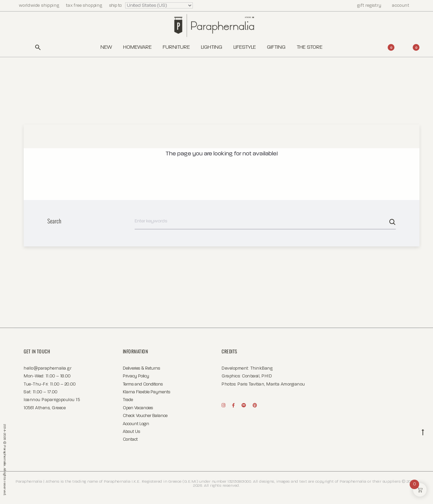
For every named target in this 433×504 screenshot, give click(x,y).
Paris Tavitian (251, 384)
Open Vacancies (138, 408)
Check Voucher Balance (145, 416)
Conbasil (251, 376)
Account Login (136, 424)
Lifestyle (245, 47)
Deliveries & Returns (141, 368)
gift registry (366, 6)
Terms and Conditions (143, 384)
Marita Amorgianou (286, 384)
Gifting (276, 47)
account (398, 6)
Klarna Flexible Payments (146, 392)
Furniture (176, 47)
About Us (131, 432)
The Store (310, 47)
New (106, 47)
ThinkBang (262, 368)
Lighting (212, 47)
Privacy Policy (136, 376)
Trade (128, 400)
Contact (130, 440)
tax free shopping (85, 6)
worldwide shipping (40, 6)
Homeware (137, 47)
